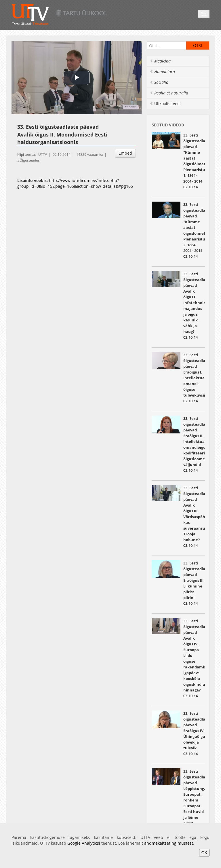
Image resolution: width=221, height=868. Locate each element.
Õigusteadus (30, 160)
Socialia (159, 82)
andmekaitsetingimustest (169, 843)
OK (204, 853)
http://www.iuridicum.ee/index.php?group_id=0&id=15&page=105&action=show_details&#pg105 (75, 183)
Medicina (160, 61)
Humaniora (162, 72)
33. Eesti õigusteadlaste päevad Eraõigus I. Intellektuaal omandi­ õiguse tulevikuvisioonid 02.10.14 (200, 378)
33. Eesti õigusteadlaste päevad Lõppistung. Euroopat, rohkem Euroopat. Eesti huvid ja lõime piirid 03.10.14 (197, 800)
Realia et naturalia (169, 93)
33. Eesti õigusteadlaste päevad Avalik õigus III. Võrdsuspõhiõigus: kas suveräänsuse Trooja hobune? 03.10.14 (200, 517)
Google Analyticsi (84, 843)
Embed (125, 153)
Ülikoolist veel (165, 104)
